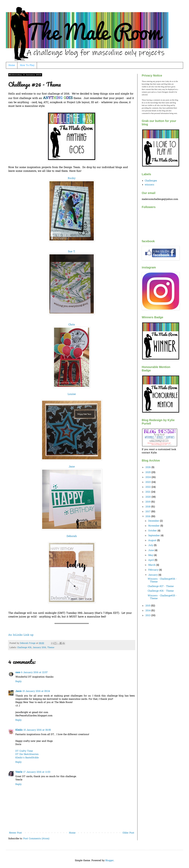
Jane (72, 467)
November (154, 526)
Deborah (72, 536)
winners (149, 185)
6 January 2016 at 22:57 (34, 673)
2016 (148, 517)
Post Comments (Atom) (36, 839)
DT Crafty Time (24, 751)
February (154, 570)
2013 (148, 616)
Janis (18, 691)
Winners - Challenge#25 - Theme (162, 597)
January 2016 (39, 648)
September (154, 536)
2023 (148, 482)
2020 (148, 497)
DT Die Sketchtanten (27, 754)
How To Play (27, 65)
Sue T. (72, 252)
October (153, 531)
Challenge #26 (24, 648)
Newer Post (15, 833)
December (154, 521)
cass (18, 673)
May (151, 555)
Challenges (151, 181)
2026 (148, 467)
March (152, 565)
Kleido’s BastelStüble (27, 758)
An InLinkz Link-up (21, 635)
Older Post (128, 833)
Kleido (19, 730)
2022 (148, 487)
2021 (148, 492)
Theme (51, 648)
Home (12, 65)
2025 (148, 472)
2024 (148, 477)
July (151, 545)
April (151, 560)
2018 (148, 507)
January (153, 575)
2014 (148, 611)
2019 (148, 502)
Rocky (72, 178)
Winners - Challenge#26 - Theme (162, 580)
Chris (72, 325)
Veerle (19, 772)
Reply (18, 682)
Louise (72, 394)
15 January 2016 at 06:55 (37, 730)
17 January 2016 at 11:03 (37, 772)
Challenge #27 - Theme (161, 586)
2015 (148, 606)
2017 (148, 512)
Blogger (109, 861)
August (153, 541)
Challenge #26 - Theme (161, 591)
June (151, 550)
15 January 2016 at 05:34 (36, 691)
